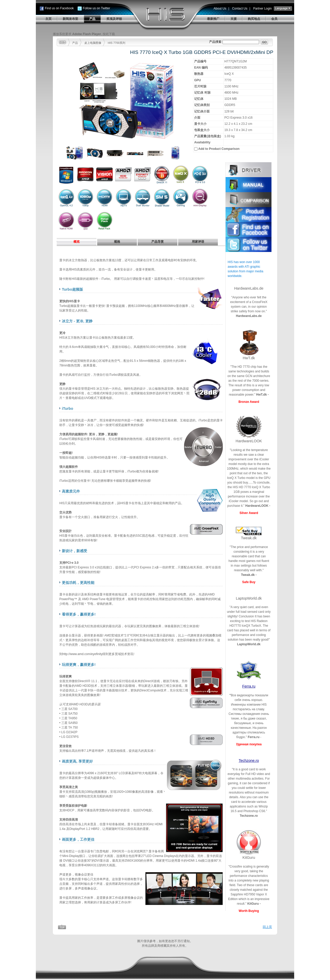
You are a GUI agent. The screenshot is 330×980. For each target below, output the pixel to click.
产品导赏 (158, 242)
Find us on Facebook (59, 8)
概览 (77, 242)
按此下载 (109, 34)
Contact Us (240, 9)
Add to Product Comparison (219, 149)
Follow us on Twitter (96, 8)
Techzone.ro (249, 761)
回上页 (267, 927)
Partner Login (262, 9)
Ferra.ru (249, 686)
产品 (75, 43)
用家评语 (198, 242)
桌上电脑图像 (93, 43)
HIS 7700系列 (117, 43)
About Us (220, 9)
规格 (117, 242)
